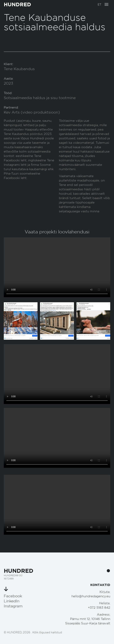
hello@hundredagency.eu (91, 596)
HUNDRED (17, 4)
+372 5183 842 (99, 608)
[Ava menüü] (106, 4)
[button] (100, 4)
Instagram (13, 606)
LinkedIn (12, 601)
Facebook (13, 596)
